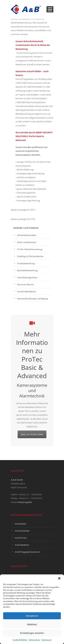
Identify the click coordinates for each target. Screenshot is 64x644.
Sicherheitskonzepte (27, 235)
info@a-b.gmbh (25, 502)
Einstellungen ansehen (32, 633)
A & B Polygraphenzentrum (27, 552)
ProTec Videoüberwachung (30, 249)
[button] (59, 578)
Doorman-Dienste (25, 284)
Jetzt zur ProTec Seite (32, 434)
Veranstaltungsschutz (27, 277)
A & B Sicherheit (22, 531)
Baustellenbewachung (27, 270)
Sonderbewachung (26, 263)
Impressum (46, 640)
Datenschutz (34, 640)
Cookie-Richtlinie (20, 640)
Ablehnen (32, 624)
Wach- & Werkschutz (27, 242)
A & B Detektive (22, 545)
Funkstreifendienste (26, 292)
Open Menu (50, 9)
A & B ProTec (21, 538)
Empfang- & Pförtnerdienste (30, 256)
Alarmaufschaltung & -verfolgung (32, 299)
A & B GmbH (21, 524)
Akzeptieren (32, 616)
